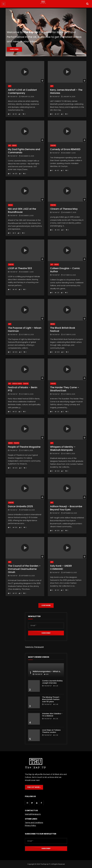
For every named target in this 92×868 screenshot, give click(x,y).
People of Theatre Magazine (24, 447)
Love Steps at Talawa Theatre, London (51, 731)
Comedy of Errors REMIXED (65, 149)
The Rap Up (14, 97)
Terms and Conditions (34, 823)
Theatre (53, 146)
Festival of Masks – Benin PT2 (23, 389)
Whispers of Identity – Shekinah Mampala (63, 448)
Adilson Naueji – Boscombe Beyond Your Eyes (66, 508)
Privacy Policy (30, 825)
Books (14, 146)
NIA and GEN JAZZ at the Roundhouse (22, 210)
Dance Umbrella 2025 (20, 506)
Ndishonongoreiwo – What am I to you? (52, 671)
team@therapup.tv (33, 814)
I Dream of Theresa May (64, 209)
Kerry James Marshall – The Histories (66, 91)
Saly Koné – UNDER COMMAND (61, 567)
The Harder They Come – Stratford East (65, 389)
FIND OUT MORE (34, 787)
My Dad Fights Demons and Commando (24, 151)
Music (10, 205)
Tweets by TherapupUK (34, 647)
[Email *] (46, 625)
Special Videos (17, 384)
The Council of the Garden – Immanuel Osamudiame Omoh (24, 569)
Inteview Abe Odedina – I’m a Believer (52, 715)
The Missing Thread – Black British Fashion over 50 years (51, 699)
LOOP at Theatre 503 (20, 268)
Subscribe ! (14, 49)
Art (10, 86)
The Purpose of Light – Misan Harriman (25, 329)
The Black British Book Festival (63, 329)
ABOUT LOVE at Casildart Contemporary (22, 91)
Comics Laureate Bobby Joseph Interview (52, 682)
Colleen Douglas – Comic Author (65, 270)
